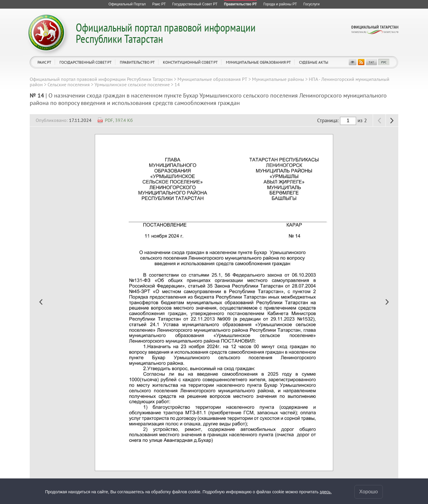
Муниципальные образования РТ (258, 62)
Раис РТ (44, 62)
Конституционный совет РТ (190, 62)
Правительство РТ (137, 62)
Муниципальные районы (278, 79)
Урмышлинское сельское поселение (132, 84)
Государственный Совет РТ (85, 62)
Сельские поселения (69, 84)
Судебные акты (314, 62)
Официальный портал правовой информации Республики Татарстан (166, 33)
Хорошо (369, 492)
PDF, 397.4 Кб (119, 120)
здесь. (326, 492)
